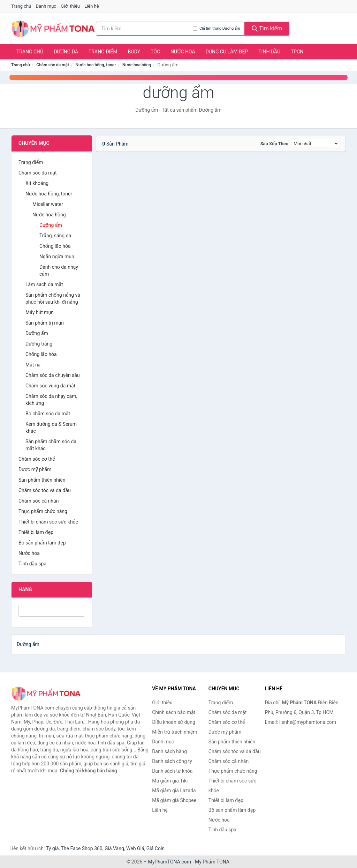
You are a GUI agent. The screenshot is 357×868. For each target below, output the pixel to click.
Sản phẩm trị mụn (45, 323)
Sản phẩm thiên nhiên (42, 480)
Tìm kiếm (267, 28)
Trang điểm (103, 52)
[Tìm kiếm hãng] (144, 29)
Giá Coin (155, 848)
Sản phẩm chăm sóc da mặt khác (51, 445)
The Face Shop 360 (81, 848)
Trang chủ (21, 6)
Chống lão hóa (55, 246)
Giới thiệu (70, 6)
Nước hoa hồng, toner (96, 65)
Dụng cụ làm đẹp (227, 52)
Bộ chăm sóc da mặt (48, 414)
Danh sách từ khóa (172, 771)
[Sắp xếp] (316, 143)
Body (134, 52)
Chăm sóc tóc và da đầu (45, 490)
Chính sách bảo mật (174, 712)
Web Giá (135, 848)
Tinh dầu (269, 52)
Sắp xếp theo (274, 144)
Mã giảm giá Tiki (170, 781)
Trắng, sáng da (55, 236)
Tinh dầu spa (32, 564)
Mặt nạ (33, 365)
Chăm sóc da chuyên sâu (53, 375)
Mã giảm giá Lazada (174, 791)
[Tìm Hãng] (52, 611)
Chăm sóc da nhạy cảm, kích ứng (51, 400)
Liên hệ (92, 6)
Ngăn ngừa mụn (57, 257)
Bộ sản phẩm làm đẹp (42, 543)
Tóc (155, 52)
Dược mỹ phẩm (35, 469)
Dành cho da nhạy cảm (59, 270)
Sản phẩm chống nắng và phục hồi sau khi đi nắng (53, 298)
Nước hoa (183, 52)
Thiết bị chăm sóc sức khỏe (48, 522)
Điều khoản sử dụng (174, 722)
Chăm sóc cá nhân (39, 501)
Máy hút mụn (40, 312)
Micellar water (48, 204)
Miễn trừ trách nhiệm (174, 732)
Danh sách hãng (169, 751)
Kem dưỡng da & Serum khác (51, 428)
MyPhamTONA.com (169, 862)
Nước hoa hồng (137, 65)
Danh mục (46, 6)
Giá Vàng (114, 848)
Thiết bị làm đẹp (36, 532)
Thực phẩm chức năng (43, 511)
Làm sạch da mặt (44, 284)
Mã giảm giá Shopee (174, 800)
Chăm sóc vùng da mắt (50, 386)
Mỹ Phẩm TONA (212, 862)
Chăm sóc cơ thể (37, 459)
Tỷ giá (52, 848)
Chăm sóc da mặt (53, 65)
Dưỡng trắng (39, 344)
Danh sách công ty (172, 761)
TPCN (297, 52)
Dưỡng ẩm (51, 225)
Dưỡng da (66, 52)
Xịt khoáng (37, 183)
